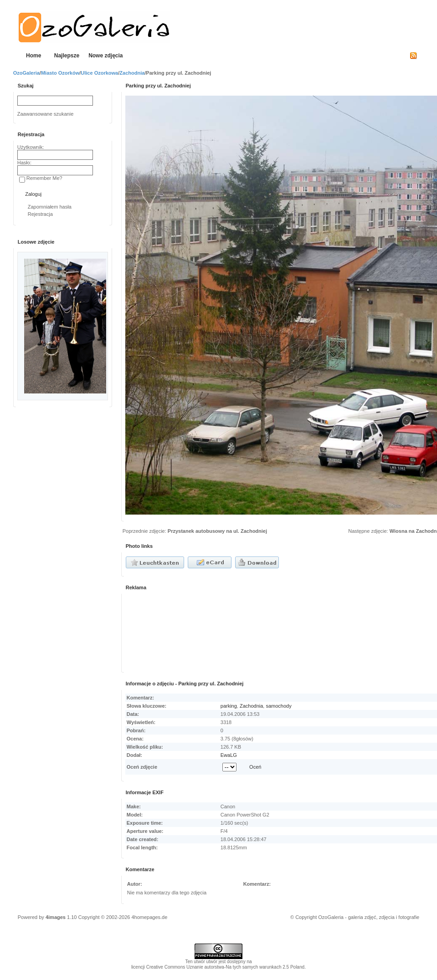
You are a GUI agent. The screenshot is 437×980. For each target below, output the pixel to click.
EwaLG (229, 755)
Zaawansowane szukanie (46, 114)
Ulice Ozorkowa (99, 73)
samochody (278, 706)
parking (229, 706)
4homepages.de (149, 917)
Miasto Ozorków (60, 73)
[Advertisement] (169, 632)
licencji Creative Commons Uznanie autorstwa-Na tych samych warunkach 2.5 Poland (218, 967)
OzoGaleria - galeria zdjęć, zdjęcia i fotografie (369, 917)
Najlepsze (67, 56)
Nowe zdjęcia (105, 56)
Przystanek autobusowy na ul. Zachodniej (217, 531)
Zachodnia (132, 73)
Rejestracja (40, 214)
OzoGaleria (26, 73)
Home (33, 56)
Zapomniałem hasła (50, 207)
